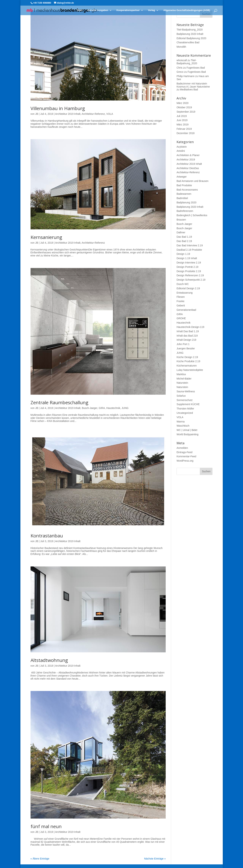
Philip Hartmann (186, 76)
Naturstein (182, 383)
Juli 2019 (182, 116)
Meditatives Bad (189, 90)
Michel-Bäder (184, 379)
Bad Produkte (184, 185)
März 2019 (182, 125)
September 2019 (186, 112)
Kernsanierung (46, 237)
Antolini (181, 151)
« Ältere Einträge (40, 859)
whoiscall (182, 60)
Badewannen (184, 194)
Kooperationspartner (128, 10)
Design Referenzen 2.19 (190, 275)
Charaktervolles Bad (188, 42)
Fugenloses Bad (196, 68)
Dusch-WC (183, 284)
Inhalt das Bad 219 (187, 336)
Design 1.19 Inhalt (187, 258)
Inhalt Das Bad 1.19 (188, 331)
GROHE (181, 318)
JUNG (125, 408)
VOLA (110, 114)
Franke (180, 301)
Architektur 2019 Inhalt (68, 114)
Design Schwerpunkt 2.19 (191, 280)
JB (37, 114)
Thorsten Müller (185, 409)
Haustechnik (113, 408)
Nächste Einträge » (155, 859)
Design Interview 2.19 (189, 263)
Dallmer (181, 232)
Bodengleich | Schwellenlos (192, 215)
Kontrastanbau (47, 536)
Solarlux (181, 396)
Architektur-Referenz (93, 114)
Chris (179, 68)
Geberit (181, 306)
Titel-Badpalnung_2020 (190, 30)
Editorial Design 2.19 (188, 288)
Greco (180, 72)
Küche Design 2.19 (187, 357)
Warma (181, 422)
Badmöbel (182, 198)
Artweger (182, 177)
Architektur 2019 (186, 160)
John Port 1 (183, 344)
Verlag (151, 10)
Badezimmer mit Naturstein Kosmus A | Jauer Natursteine (193, 85)
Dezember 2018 (186, 133)
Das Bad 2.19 (184, 241)
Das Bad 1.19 (184, 237)
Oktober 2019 (184, 107)
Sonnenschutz (185, 400)
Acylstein (182, 147)
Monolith (181, 47)
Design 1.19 (183, 254)
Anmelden (182, 448)
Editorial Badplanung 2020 (191, 38)
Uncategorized (185, 413)
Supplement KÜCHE (188, 404)
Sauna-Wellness (186, 391)
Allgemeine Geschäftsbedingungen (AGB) (187, 10)
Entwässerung (185, 293)
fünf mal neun (46, 826)
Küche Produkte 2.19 (188, 361)
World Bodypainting (187, 434)
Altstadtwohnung (49, 660)
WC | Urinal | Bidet (187, 430)
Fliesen (181, 297)
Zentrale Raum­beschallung (59, 402)
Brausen (181, 220)
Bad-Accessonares (187, 190)
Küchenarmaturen (187, 366)
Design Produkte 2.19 (189, 271)
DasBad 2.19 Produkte (189, 250)
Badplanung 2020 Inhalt (190, 34)
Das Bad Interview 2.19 (190, 245)
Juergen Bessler (186, 348)
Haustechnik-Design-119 (190, 327)
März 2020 (182, 103)
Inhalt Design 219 (186, 340)
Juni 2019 (182, 120)
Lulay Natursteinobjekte (190, 370)
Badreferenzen (185, 211)
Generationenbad (186, 310)
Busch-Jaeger (90, 408)
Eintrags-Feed (184, 452)
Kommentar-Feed (186, 456)
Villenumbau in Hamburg (58, 108)
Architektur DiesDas (188, 168)
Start (80, 10)
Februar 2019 (184, 129)
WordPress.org (185, 461)
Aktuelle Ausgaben (98, 10)
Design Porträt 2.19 (187, 267)
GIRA (102, 408)
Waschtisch (183, 426)
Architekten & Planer (188, 155)
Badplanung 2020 (186, 202)
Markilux (181, 374)
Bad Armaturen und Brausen (193, 181)
